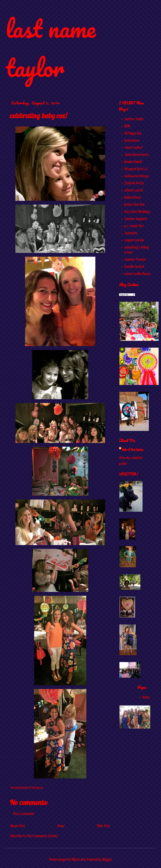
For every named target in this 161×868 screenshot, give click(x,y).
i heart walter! (134, 148)
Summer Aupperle (136, 219)
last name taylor (51, 48)
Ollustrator (79, 860)
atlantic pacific (134, 190)
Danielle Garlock (134, 267)
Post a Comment (24, 814)
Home (61, 826)
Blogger (107, 860)
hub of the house (133, 450)
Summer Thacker (135, 260)
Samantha (131, 233)
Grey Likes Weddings (137, 212)
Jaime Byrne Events (137, 155)
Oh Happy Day (133, 133)
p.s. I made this (134, 226)
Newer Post (18, 826)
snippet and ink (134, 240)
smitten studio (134, 119)
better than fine (135, 205)
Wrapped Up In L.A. (136, 169)
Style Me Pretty (134, 183)
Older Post (103, 826)
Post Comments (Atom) (42, 836)
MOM (127, 126)
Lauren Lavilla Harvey (137, 274)
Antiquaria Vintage (137, 176)
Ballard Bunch (133, 198)
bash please (132, 141)
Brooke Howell (133, 162)
